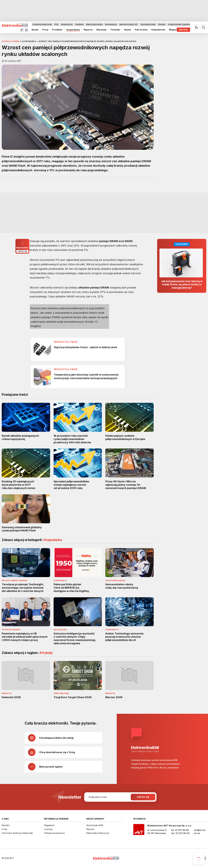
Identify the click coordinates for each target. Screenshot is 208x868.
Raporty (88, 30)
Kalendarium (158, 30)
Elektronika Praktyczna (98, 833)
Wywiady (101, 30)
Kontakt (6, 825)
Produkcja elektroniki (42, 24)
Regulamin (49, 825)
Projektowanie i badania (179, 24)
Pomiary (162, 24)
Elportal (90, 829)
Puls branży (141, 30)
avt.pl (197, 833)
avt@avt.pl (200, 830)
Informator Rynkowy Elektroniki (17, 833)
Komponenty (67, 24)
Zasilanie (79, 24)
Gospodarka (73, 30)
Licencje (48, 829)
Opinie (127, 30)
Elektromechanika (94, 24)
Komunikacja (111, 24)
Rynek (35, 30)
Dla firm (183, 30)
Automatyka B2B (95, 825)
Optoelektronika (148, 24)
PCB (56, 24)
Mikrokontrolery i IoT (129, 24)
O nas (5, 829)
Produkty (57, 30)
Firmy (45, 30)
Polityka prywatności (54, 833)
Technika (115, 30)
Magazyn (174, 30)
